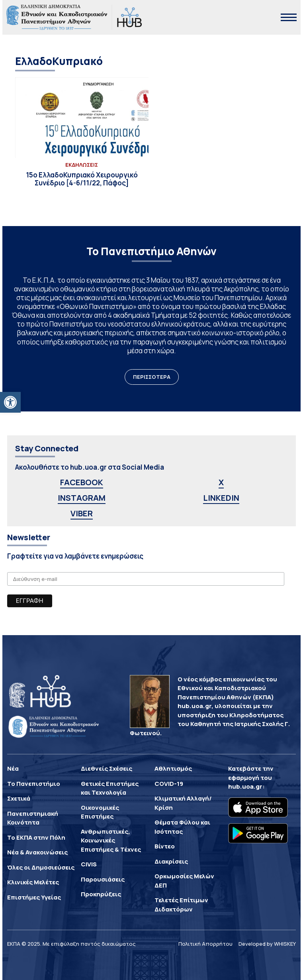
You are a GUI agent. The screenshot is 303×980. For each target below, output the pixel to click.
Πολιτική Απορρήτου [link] (205, 944)
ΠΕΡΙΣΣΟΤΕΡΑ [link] (152, 377)
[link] (10, 402)
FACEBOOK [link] (82, 482)
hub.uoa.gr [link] (245, 786)
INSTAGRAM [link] (82, 498)
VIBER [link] (82, 513)
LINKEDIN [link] (221, 498)
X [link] (221, 482)
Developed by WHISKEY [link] (267, 944)
